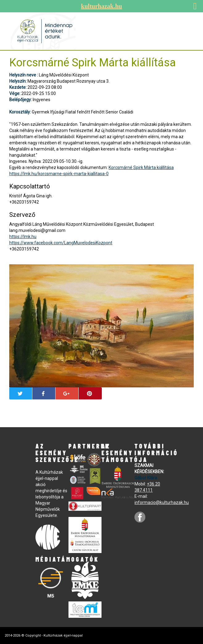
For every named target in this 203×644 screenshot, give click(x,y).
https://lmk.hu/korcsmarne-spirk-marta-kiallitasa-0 (59, 174)
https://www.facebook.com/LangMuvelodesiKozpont (61, 243)
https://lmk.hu (23, 237)
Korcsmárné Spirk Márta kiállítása (141, 167)
